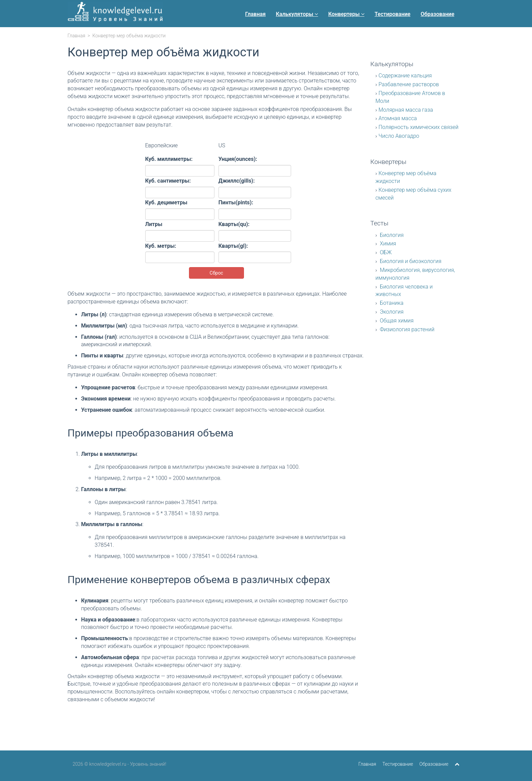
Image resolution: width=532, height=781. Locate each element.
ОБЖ (385, 252)
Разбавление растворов (409, 84)
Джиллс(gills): (237, 181)
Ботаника (391, 303)
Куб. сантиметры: (168, 181)
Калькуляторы (297, 14)
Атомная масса (398, 118)
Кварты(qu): (234, 224)
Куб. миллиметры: (169, 159)
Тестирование (393, 14)
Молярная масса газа (406, 110)
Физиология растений (407, 329)
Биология (391, 235)
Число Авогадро (399, 136)
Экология (391, 312)
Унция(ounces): (238, 159)
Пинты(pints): (236, 202)
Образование (438, 14)
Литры (154, 224)
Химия (387, 244)
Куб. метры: (161, 246)
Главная (255, 14)
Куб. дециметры (166, 202)
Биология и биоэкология (410, 261)
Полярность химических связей (419, 127)
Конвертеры (346, 14)
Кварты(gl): (233, 246)
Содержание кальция (405, 76)
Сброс (216, 273)
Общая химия (396, 321)
